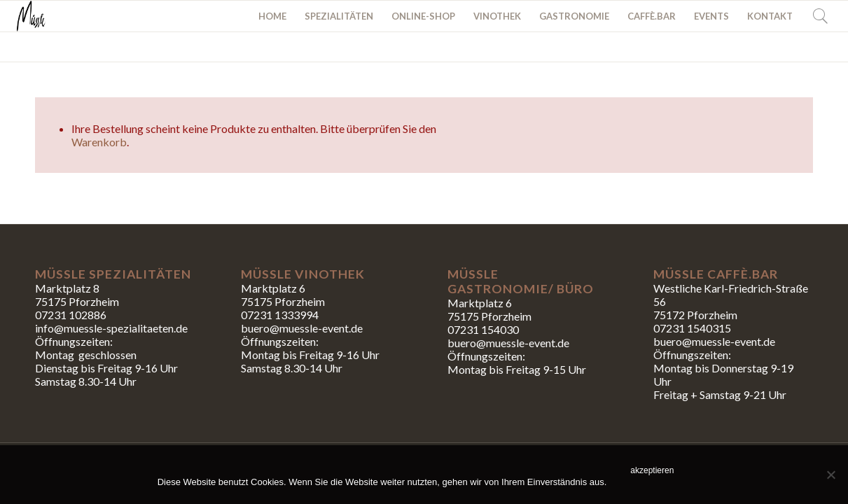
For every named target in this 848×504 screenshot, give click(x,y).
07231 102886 (71, 315)
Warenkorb (99, 142)
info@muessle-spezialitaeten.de (111, 328)
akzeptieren (652, 470)
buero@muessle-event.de (508, 343)
